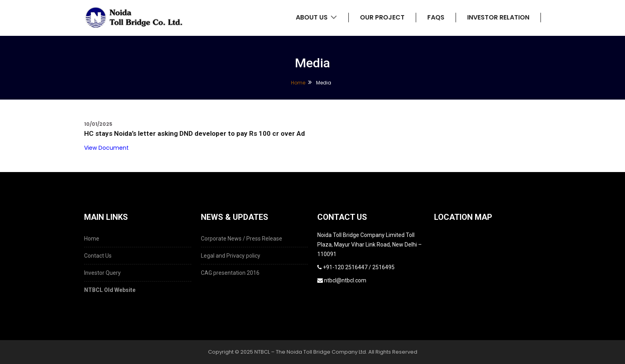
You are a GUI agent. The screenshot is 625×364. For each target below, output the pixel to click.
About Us (316, 18)
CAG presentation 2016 (230, 273)
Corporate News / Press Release (242, 239)
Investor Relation (498, 17)
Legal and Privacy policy (231, 256)
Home (298, 83)
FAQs (436, 17)
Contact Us (98, 256)
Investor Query (102, 273)
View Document (106, 148)
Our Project (382, 17)
